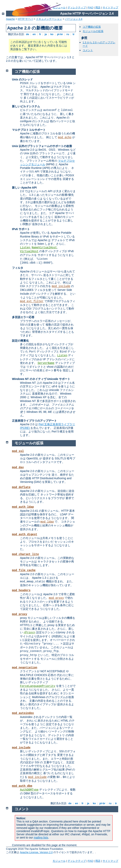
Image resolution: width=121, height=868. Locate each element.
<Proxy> (29, 632)
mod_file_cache (24, 570)
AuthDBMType (29, 790)
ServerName (46, 363)
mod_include (61, 286)
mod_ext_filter (32, 301)
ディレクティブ (77, 8)
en (34, 34)
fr (40, 34)
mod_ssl (18, 451)
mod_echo (65, 137)
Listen (25, 248)
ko (52, 34)
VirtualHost (29, 251)
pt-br (60, 34)
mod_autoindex (23, 713)
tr (74, 34)
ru (68, 34)
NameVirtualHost (44, 248)
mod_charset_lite (25, 554)
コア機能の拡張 (92, 27)
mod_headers (21, 590)
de (27, 34)
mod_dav (18, 467)
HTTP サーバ (25, 19)
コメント (88, 50)
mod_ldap (47, 522)
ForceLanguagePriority (38, 686)
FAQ (91, 8)
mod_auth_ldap (23, 507)
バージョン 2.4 (74, 19)
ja (46, 34)
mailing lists (41, 838)
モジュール (59, 861)
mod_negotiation (25, 668)
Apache (10, 19)
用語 (98, 8)
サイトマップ (110, 8)
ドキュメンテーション (49, 19)
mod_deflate (21, 487)
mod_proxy (56, 598)
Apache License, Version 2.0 (36, 852)
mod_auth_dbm (22, 786)
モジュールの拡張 (93, 31)
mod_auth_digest (25, 534)
